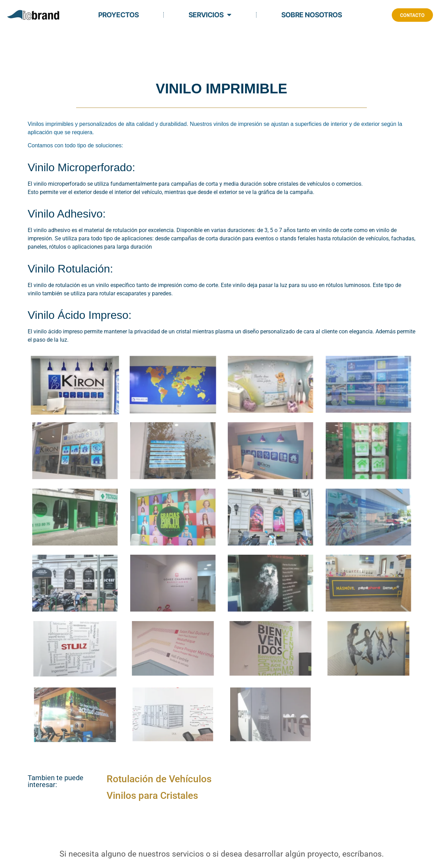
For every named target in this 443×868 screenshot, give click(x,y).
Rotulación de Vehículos (159, 779)
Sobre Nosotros (312, 15)
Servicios (210, 15)
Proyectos (119, 15)
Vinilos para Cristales (152, 796)
